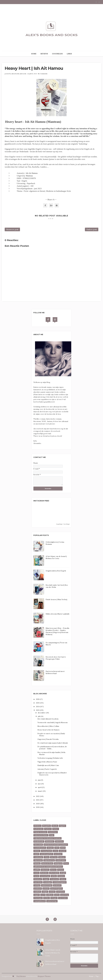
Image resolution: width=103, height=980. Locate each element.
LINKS (69, 54)
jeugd (63, 873)
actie (55, 851)
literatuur (38, 879)
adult (36, 854)
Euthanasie (38, 829)
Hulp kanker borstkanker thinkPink (47, 838)
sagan (37, 895)
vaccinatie (63, 898)
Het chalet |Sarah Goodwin (48, 719)
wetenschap (52, 901)
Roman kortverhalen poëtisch (56, 845)
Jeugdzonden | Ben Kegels (56, 571)
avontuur (58, 854)
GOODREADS (57, 54)
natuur (63, 879)
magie (46, 879)
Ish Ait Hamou (32, 173)
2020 (38, 804)
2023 (38, 710)
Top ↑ (98, 976)
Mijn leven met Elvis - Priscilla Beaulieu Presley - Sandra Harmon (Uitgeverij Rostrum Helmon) (57, 631)
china (47, 857)
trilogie (54, 898)
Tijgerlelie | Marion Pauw (47, 762)
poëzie (46, 888)
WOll (63, 848)
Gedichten (53, 832)
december (42, 713)
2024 (38, 707)
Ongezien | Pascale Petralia (48, 739)
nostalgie (48, 882)
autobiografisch (46, 854)
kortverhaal (45, 876)
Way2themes (21, 976)
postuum (57, 885)
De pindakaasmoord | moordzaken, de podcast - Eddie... (52, 748)
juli (39, 716)
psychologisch (56, 888)
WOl (57, 848)
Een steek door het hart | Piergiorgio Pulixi (56, 658)
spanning (65, 895)
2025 (38, 703)
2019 (38, 807)
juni (39, 780)
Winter (37, 851)
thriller (47, 898)
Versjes (50, 848)
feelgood (58, 863)
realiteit (37, 892)
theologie (38, 898)
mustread (54, 879)
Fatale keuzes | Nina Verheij (56, 599)
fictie (66, 863)
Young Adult (46, 851)
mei (39, 784)
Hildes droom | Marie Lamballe (58, 614)
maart (40, 791)
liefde (54, 876)
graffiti (37, 870)
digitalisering (49, 860)
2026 (38, 699)
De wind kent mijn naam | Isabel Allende (53, 743)
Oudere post (92, 229)
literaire (61, 876)
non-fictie (38, 882)
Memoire (59, 841)
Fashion (48, 829)
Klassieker (50, 841)
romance (60, 892)
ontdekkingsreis (59, 882)
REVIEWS (44, 54)
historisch (45, 870)
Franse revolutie (40, 832)
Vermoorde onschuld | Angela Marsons (53, 722)
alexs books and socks (19, 74)
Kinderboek (39, 841)
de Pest (54, 857)
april (40, 787)
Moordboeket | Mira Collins (48, 726)
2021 (38, 800)
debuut (62, 857)
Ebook (55, 826)
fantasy (37, 863)
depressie (38, 860)
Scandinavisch (40, 848)
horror (53, 870)
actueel (62, 851)
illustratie (44, 873)
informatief (54, 873)
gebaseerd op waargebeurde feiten (48, 867)
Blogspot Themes (44, 976)
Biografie (46, 826)
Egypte (62, 826)
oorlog (37, 885)
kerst (36, 876)
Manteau (29, 176)
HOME (34, 54)
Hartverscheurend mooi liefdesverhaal (55, 672)
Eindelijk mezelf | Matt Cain (48, 765)
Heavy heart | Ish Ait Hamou (48, 730)
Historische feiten (41, 835)
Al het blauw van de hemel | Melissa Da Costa (56, 557)
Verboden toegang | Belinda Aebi (50, 758)
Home (91, 976)
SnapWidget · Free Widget (63, 524)
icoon (36, 873)
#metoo (37, 826)
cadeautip (38, 857)
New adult (38, 845)
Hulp (52, 835)
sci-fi (43, 895)
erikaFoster (61, 860)
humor (61, 870)
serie (57, 895)
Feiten (56, 829)
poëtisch (38, 888)
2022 (38, 796)
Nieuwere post (12, 229)
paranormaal (47, 885)
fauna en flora (47, 863)
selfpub (50, 895)
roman (52, 892)
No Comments (43, 74)
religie (45, 892)
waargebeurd (40, 901)
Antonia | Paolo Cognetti (47, 769)
